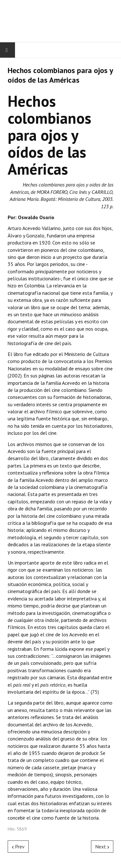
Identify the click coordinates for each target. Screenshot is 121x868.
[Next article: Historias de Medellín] (102, 847)
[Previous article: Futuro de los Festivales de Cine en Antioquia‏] (18, 847)
